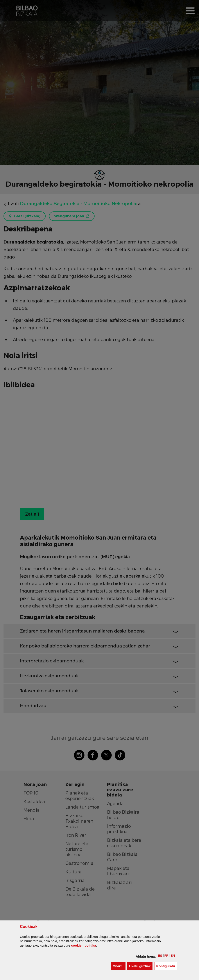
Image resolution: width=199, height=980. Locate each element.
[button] (160, 956)
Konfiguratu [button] (167, 966)
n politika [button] (83, 945)
